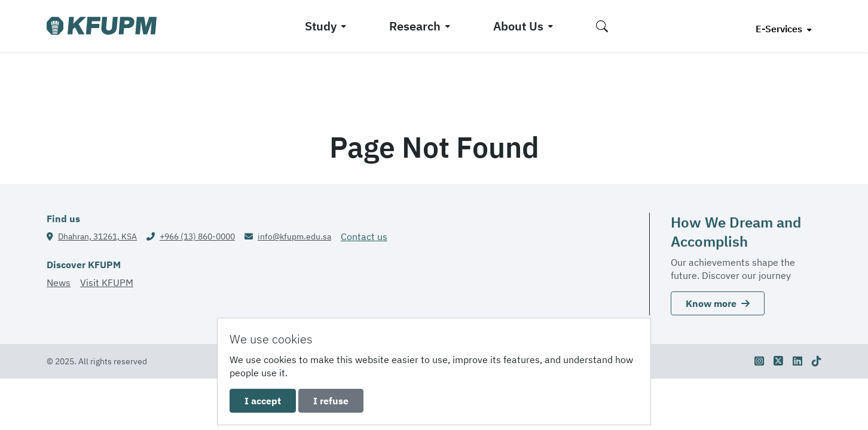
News (59, 282)
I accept (263, 401)
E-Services (780, 29)
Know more (718, 303)
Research (415, 26)
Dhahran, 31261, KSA (97, 236)
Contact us (364, 236)
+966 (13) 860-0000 (197, 236)
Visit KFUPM (107, 282)
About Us (518, 26)
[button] (602, 26)
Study (321, 26)
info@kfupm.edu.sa (294, 236)
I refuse (331, 401)
